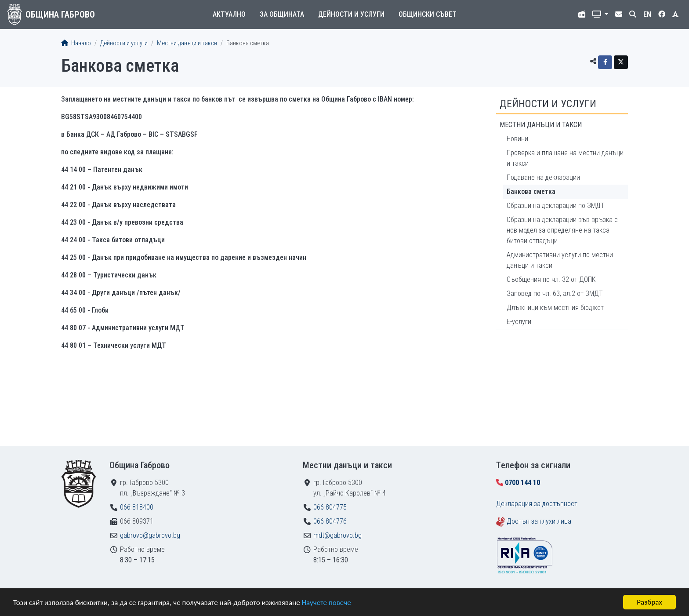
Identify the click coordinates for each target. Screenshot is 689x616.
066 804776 (330, 521)
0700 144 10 (522, 483)
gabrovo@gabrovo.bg (150, 535)
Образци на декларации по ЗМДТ (556, 206)
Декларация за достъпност (537, 504)
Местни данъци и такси (187, 43)
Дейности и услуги (351, 14)
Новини (517, 139)
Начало (76, 43)
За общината (282, 14)
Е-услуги (519, 322)
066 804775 (330, 507)
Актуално (229, 14)
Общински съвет (428, 14)
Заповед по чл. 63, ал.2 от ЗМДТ (555, 293)
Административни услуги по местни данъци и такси (560, 260)
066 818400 (137, 507)
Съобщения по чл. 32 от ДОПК (551, 279)
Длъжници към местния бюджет (555, 308)
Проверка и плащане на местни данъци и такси (565, 158)
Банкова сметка (531, 191)
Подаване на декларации (543, 177)
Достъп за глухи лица (539, 521)
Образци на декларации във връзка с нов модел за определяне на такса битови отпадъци (562, 230)
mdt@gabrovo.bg (337, 535)
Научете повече (326, 603)
